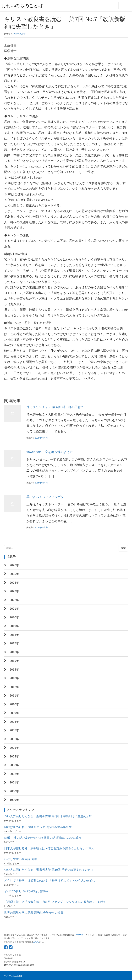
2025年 (14, 574)
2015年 (14, 661)
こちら (36, 942)
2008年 (14, 722)
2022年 (14, 600)
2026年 (14, 565)
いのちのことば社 (14, 976)
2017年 (14, 643)
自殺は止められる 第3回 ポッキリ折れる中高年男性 (38, 827)
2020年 (14, 617)
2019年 (14, 626)
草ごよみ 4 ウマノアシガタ (45, 497)
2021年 (14, 609)
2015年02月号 (41, 483)
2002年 (14, 774)
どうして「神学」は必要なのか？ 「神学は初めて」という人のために (50, 881)
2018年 (14, 635)
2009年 (14, 713)
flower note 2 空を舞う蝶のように (50, 452)
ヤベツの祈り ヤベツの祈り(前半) (26, 891)
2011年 (14, 696)
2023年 (14, 591)
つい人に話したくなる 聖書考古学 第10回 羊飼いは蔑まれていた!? (49, 870)
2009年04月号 (41, 528)
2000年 (14, 791)
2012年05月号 (19, 34)
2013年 (14, 678)
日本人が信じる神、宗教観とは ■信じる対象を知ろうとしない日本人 (49, 848)
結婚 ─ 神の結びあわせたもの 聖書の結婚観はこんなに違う (43, 838)
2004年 (14, 757)
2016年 (14, 652)
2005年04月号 (41, 438)
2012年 (14, 687)
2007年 (14, 730)
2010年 (14, 704)
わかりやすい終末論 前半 (21, 859)
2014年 (14, 670)
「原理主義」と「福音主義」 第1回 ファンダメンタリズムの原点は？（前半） (55, 902)
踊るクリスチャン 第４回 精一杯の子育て (55, 407)
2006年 (14, 739)
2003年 (14, 765)
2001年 (14, 783)
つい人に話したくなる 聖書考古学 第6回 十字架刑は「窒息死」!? (48, 816)
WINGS (80, 935)
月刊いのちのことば (22, 6)
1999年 (14, 800)
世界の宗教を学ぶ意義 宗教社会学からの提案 (34, 913)
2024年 (14, 583)
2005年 (14, 748)
